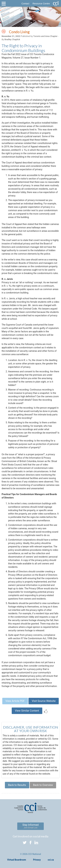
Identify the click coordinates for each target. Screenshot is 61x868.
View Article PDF (15, 701)
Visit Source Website (44, 701)
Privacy (37, 860)
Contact (25, 4)
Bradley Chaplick (12, 39)
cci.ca (51, 860)
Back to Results (17, 785)
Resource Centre (41, 4)
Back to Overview (43, 785)
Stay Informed (31, 826)
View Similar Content (27, 711)
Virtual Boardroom (17, 860)
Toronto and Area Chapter (45, 36)
